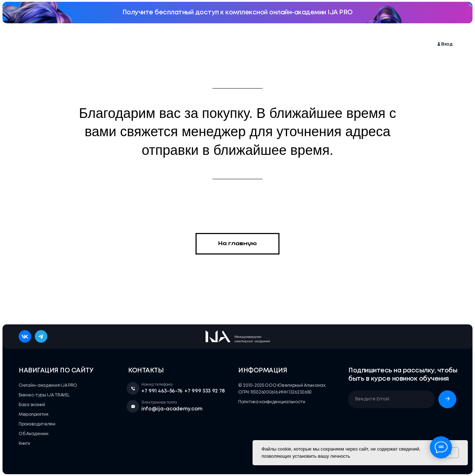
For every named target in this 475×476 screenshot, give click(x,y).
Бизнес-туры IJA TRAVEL (187, 44)
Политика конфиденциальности (272, 402)
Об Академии (326, 44)
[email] (391, 399)
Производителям (281, 44)
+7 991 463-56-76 (162, 391)
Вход (447, 44)
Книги (357, 44)
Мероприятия (135, 44)
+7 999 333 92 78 (205, 391)
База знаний (238, 44)
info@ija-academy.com (172, 409)
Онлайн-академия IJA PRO (78, 44)
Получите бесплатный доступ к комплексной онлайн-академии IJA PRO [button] (237, 13)
